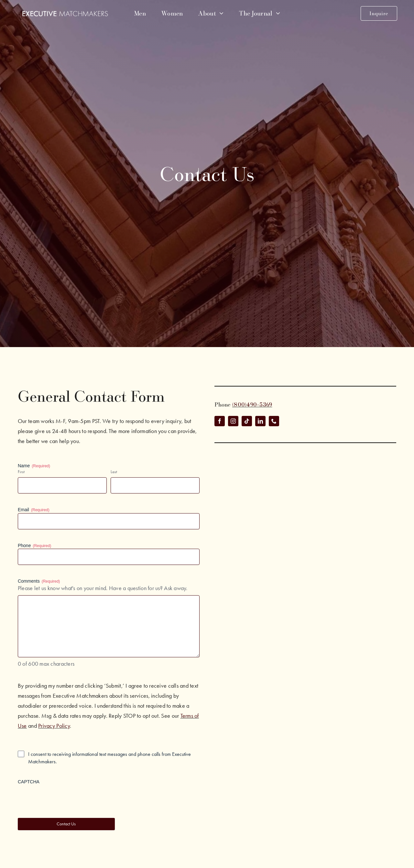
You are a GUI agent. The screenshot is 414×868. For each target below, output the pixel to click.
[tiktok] (247, 421)
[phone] (274, 421)
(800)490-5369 (252, 404)
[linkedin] (260, 421)
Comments (39, 581)
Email (34, 510)
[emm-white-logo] (65, 14)
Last (114, 472)
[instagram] (233, 421)
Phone (34, 546)
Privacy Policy (54, 726)
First (21, 472)
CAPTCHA (29, 782)
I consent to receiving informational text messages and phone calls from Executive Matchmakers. (109, 758)
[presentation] (67, 798)
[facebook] (220, 421)
